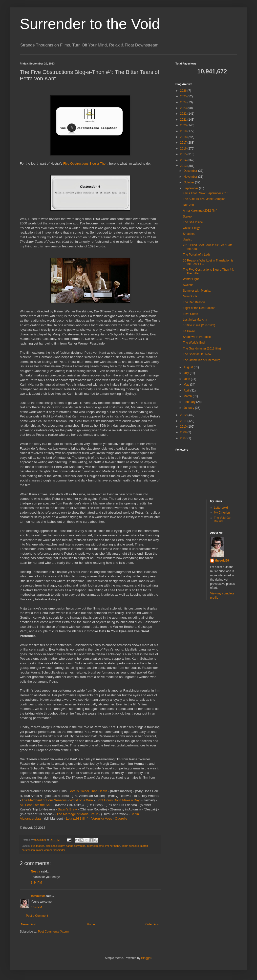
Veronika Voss (102, 818)
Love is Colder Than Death (88, 791)
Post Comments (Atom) (53, 932)
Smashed (189, 234)
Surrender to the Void (90, 24)
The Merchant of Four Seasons (44, 800)
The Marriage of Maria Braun (77, 814)
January (189, 408)
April (187, 391)
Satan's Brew (67, 809)
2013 (184, 166)
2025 (184, 96)
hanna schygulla (76, 846)
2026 (184, 91)
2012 (184, 415)
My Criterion (222, 513)
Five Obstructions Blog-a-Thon (85, 163)
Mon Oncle (190, 296)
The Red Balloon (194, 302)
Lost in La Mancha (195, 320)
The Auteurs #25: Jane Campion (204, 199)
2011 (184, 421)
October (189, 182)
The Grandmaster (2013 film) (202, 348)
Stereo (187, 217)
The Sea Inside (193, 222)
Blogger (146, 958)
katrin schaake (130, 846)
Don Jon (188, 205)
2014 (184, 160)
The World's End (194, 343)
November (191, 177)
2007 (184, 438)
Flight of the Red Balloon (199, 308)
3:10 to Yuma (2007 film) (199, 325)
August (189, 367)
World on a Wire (81, 800)
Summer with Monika (197, 291)
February (190, 402)
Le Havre (189, 331)
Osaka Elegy (191, 228)
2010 (184, 427)
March (188, 396)
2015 (184, 154)
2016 (184, 149)
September (191, 188)
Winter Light (191, 279)
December (191, 171)
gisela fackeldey (55, 846)
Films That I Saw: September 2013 (206, 193)
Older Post (152, 924)
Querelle (121, 818)
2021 (184, 120)
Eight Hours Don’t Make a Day (118, 800)
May (187, 385)
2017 (184, 143)
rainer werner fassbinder (51, 850)
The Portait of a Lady (197, 255)
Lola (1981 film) (77, 818)
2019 (184, 131)
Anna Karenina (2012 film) (200, 211)
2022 (184, 114)
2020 (184, 125)
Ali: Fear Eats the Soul (36, 805)
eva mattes (38, 846)
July (187, 373)
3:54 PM (36, 907)
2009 (184, 432)
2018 (184, 137)
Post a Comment (37, 916)
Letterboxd (221, 508)
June (187, 379)
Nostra (36, 871)
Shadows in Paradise (197, 337)
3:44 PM (36, 883)
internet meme (95, 846)
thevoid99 (38, 896)
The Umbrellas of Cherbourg (202, 360)
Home (91, 924)
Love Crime (190, 314)
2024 (184, 102)
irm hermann (113, 846)
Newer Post (29, 924)
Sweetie (188, 285)
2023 (184, 108)
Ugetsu (188, 240)
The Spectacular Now (197, 354)
